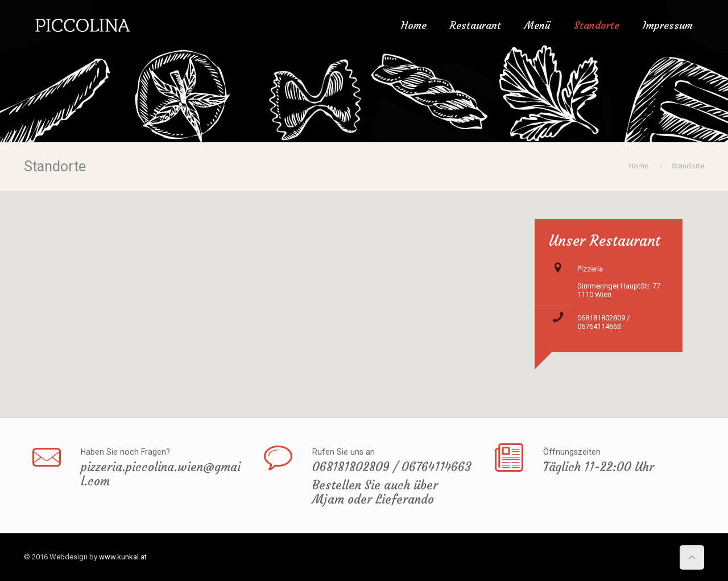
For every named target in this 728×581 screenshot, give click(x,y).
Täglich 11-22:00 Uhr (599, 467)
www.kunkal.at (123, 557)
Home (638, 166)
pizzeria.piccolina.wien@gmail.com (161, 474)
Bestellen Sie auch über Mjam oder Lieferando (375, 492)
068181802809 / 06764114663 (603, 322)
